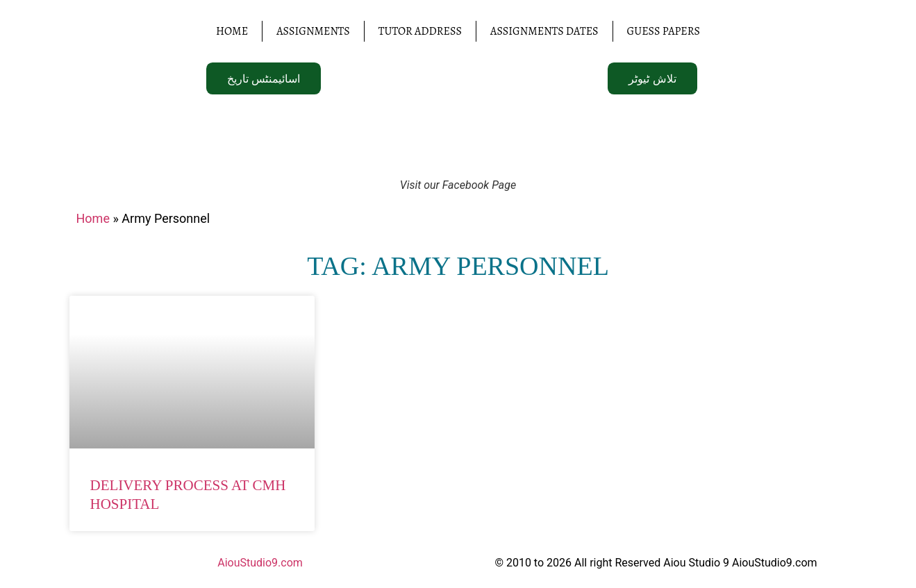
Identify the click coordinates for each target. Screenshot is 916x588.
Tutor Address (420, 31)
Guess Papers (664, 31)
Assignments (313, 31)
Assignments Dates (544, 31)
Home (232, 31)
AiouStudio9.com (260, 563)
